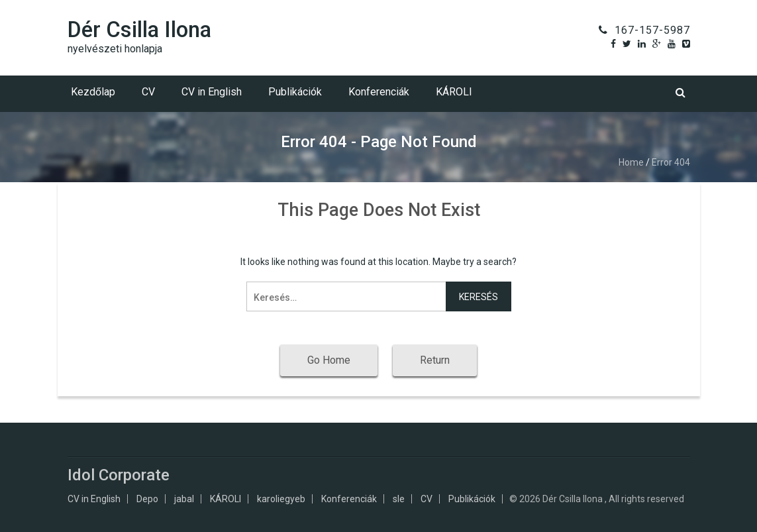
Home (631, 162)
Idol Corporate (119, 475)
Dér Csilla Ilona (139, 29)
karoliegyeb (281, 499)
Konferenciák (379, 92)
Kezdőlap (93, 92)
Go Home (329, 360)
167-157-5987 (652, 30)
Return (435, 360)
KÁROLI (454, 92)
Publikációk (295, 92)
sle (399, 499)
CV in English (212, 92)
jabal (184, 499)
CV (148, 92)
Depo (147, 499)
